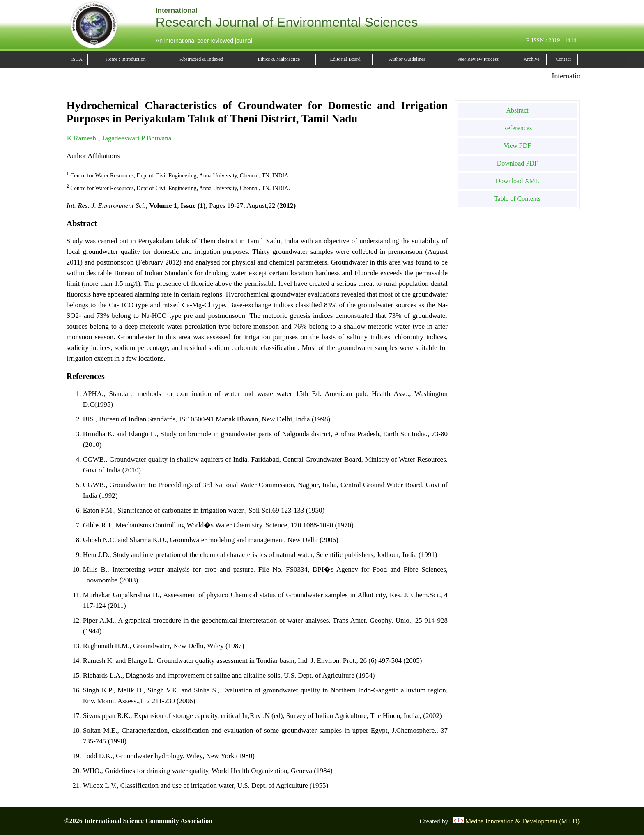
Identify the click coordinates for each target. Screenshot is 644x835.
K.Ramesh (83, 138)
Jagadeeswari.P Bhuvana (137, 138)
